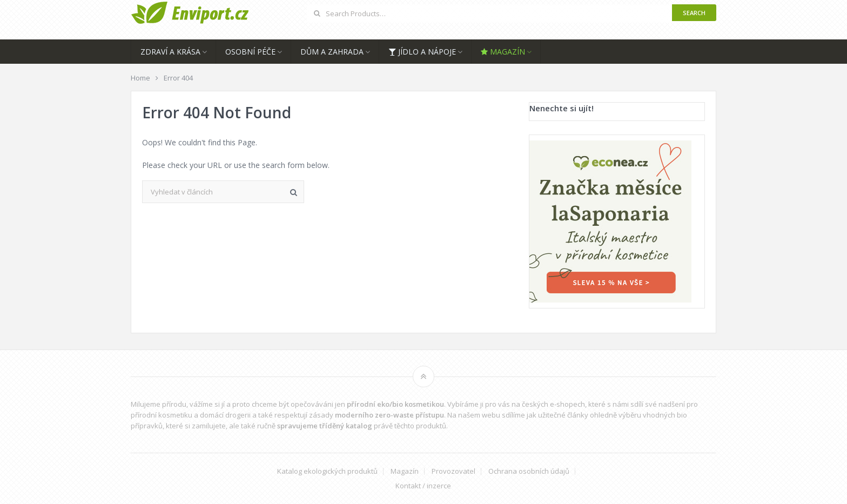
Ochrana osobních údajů (529, 471)
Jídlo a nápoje (422, 52)
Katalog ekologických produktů (327, 471)
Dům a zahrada (332, 52)
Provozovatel (453, 471)
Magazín (503, 52)
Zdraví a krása (170, 52)
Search (694, 13)
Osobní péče (250, 52)
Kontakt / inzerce (423, 486)
